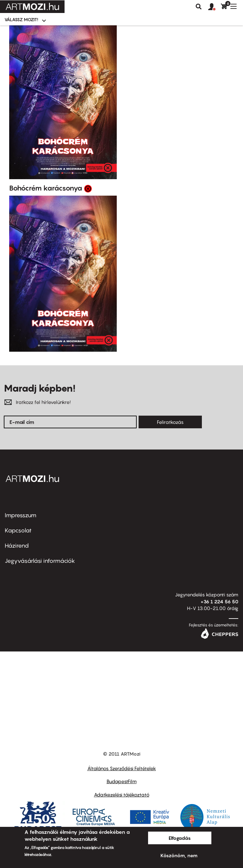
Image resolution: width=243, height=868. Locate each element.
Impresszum (21, 515)
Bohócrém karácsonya (46, 188)
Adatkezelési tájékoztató (122, 795)
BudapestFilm (122, 781)
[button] (215, 7)
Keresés (199, 7)
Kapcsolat (18, 530)
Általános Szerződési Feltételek (122, 768)
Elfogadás (180, 838)
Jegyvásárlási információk (40, 561)
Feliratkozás (170, 422)
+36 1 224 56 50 (219, 601)
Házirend (17, 546)
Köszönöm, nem (179, 855)
